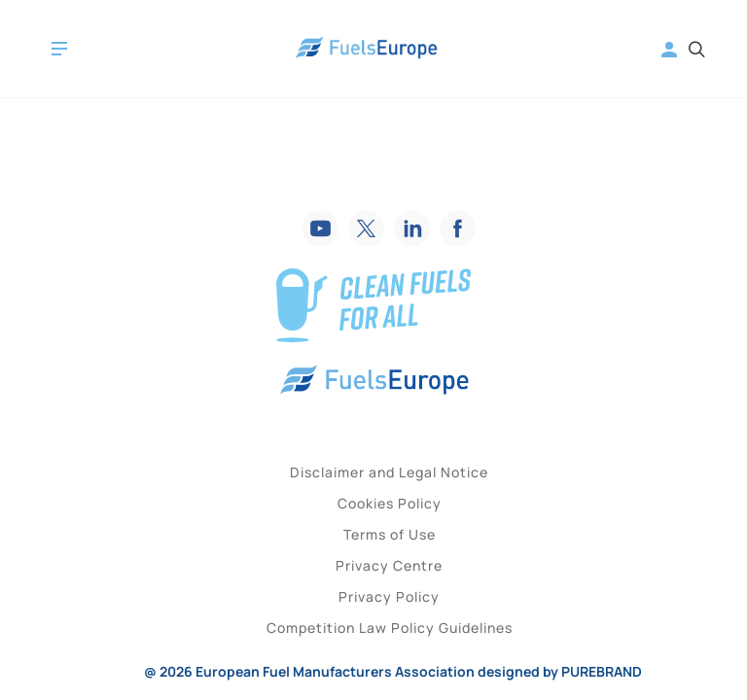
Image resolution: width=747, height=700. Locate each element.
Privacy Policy (389, 596)
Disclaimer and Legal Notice (389, 472)
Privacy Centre (389, 565)
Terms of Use (390, 534)
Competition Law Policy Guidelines (390, 628)
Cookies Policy (390, 503)
